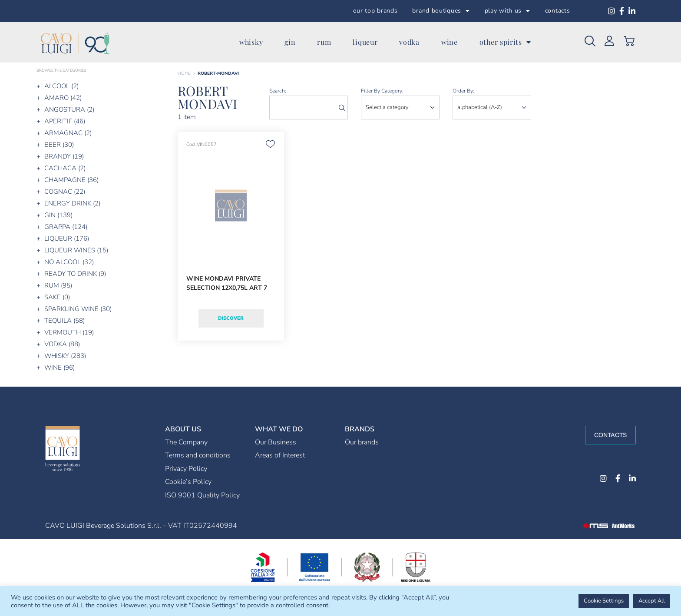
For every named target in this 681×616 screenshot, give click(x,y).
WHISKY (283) (65, 356)
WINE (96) (60, 368)
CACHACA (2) (65, 168)
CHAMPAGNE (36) (71, 180)
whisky (251, 42)
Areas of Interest (280, 455)
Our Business (276, 442)
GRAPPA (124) (66, 227)
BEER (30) (59, 145)
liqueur (365, 42)
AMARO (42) (63, 98)
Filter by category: (382, 91)
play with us (507, 11)
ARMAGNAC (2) (68, 133)
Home (184, 73)
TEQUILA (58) (64, 321)
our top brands (375, 11)
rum (324, 42)
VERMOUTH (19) (69, 332)
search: (278, 91)
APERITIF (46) (65, 121)
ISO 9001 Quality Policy (202, 495)
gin (290, 42)
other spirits (505, 42)
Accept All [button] (652, 601)
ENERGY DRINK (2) (72, 203)
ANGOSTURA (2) (69, 109)
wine (450, 42)
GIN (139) (58, 215)
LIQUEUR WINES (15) (76, 250)
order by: (463, 91)
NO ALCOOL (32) (69, 262)
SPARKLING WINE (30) (78, 309)
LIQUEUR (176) (67, 238)
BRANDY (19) (64, 156)
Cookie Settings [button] (604, 601)
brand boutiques (441, 11)
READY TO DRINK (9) (75, 274)
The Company (186, 442)
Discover (231, 318)
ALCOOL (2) (61, 86)
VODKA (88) (62, 344)
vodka (409, 42)
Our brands (362, 442)
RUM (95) (58, 285)
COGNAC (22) (65, 192)
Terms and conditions (198, 455)
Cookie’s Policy (188, 482)
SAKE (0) (57, 297)
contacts (558, 11)
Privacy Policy (186, 469)
